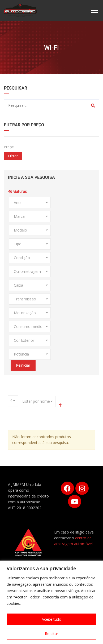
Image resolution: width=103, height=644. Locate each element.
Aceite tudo (51, 619)
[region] (51, 602)
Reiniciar (23, 365)
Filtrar (13, 156)
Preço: (9, 147)
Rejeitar (51, 634)
